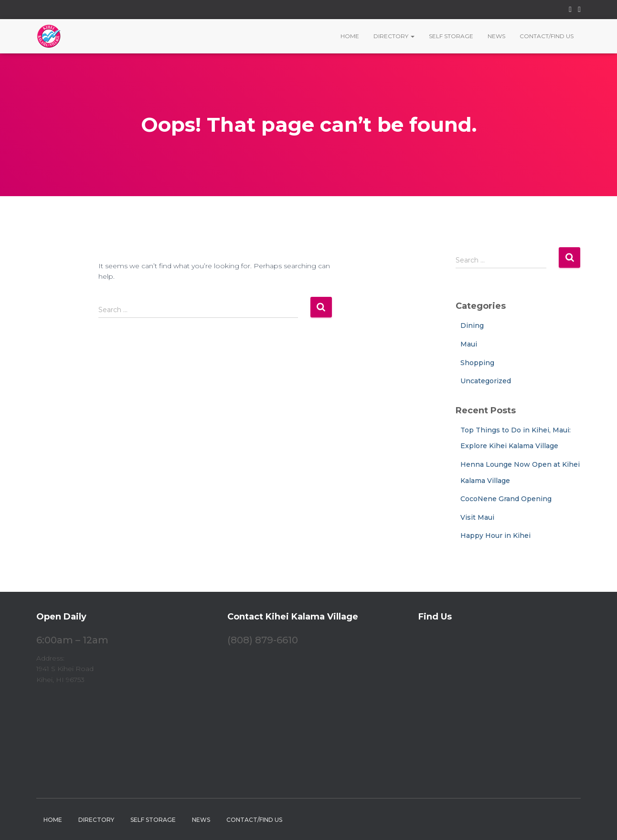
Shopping (477, 363)
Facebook (570, 11)
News (496, 36)
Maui (469, 344)
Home (350, 36)
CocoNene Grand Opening (506, 499)
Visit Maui (477, 517)
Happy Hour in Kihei (495, 535)
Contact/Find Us (547, 36)
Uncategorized (486, 381)
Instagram (579, 11)
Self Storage (451, 36)
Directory (394, 36)
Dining (472, 325)
